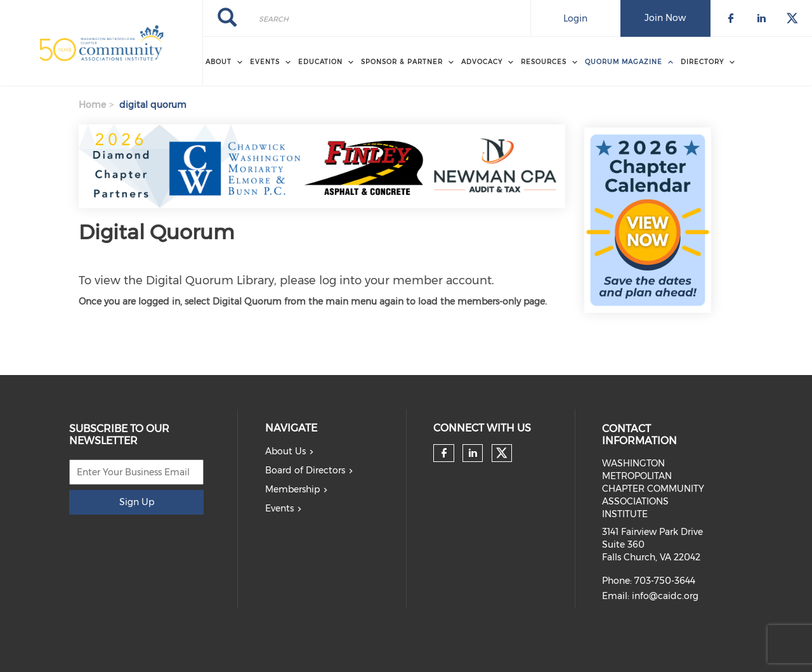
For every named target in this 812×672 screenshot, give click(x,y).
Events (279, 508)
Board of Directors (305, 470)
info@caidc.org (665, 596)
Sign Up (137, 502)
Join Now (665, 18)
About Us (285, 451)
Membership (292, 489)
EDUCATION (320, 62)
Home (92, 105)
